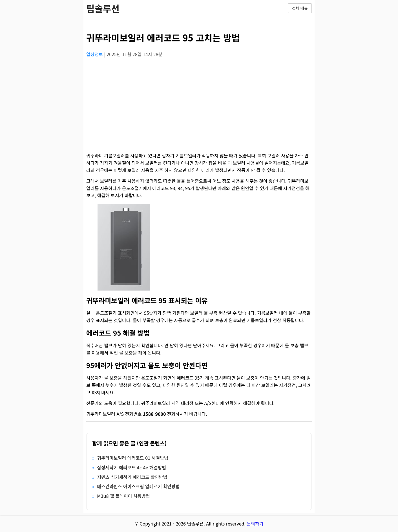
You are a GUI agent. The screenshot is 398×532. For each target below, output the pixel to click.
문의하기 (255, 524)
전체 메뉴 (300, 8)
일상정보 (95, 54)
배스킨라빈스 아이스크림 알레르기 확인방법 (138, 486)
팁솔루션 (103, 8)
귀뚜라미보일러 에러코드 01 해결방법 (132, 458)
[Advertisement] (199, 102)
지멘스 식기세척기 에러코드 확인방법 (132, 477)
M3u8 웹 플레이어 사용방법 (123, 496)
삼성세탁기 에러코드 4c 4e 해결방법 (131, 467)
